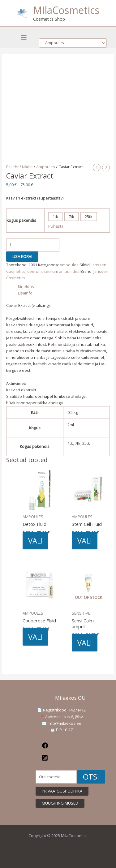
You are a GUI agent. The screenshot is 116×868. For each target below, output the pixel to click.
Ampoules (46, 167)
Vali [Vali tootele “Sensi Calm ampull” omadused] (85, 643)
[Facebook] (55, 746)
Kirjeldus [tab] (26, 286)
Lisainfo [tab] (25, 293)
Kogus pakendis (21, 220)
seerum (34, 271)
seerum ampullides (62, 271)
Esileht (12, 167)
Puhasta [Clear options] (56, 226)
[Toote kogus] (33, 245)
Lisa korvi (22, 256)
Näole (27, 167)
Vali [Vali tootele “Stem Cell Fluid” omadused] (85, 541)
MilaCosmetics (66, 10)
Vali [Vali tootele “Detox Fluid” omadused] (35, 541)
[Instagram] (55, 758)
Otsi (91, 777)
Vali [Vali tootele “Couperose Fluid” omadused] (35, 637)
